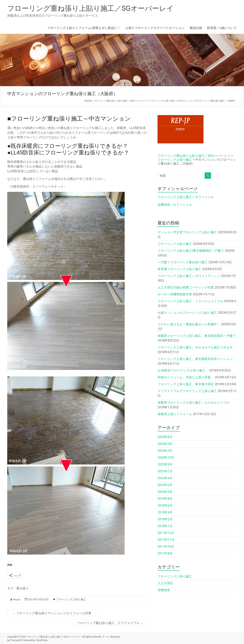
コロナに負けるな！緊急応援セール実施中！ (189, 324)
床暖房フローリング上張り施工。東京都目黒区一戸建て (197, 336)
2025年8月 (165, 437)
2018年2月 (165, 519)
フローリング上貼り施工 (175, 244)
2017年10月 (166, 547)
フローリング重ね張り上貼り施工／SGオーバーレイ (90, 8)
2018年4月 (165, 512)
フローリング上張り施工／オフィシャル (186, 197)
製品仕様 (196, 28)
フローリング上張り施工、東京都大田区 (186, 384)
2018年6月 (165, 506)
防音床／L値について (222, 28)
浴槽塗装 (164, 590)
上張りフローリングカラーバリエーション (155, 28)
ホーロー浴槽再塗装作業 (175, 294)
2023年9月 (165, 464)
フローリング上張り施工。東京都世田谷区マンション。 (197, 359)
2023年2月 (165, 485)
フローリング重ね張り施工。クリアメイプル (110, 623)
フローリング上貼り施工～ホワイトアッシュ (189, 276)
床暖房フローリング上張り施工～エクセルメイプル (194, 403)
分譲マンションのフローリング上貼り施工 (187, 313)
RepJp (17, 599)
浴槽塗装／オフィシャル (175, 205)
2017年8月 (165, 553)
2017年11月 (166, 540)
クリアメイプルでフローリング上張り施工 (187, 391)
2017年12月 (166, 533)
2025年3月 (165, 451)
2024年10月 (166, 458)
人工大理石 (165, 583)
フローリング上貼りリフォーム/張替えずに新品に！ (84, 28)
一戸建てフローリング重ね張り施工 (183, 262)
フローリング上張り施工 (71, 599)
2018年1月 (165, 526)
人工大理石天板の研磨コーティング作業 (186, 287)
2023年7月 (165, 471)
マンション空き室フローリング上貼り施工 (187, 232)
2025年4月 (165, 444)
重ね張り (23, 588)
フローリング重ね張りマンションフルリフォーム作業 (52, 613)
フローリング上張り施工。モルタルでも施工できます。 (197, 347)
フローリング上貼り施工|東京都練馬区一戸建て (191, 251)
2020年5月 (165, 492)
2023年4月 (165, 478)
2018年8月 (165, 499)
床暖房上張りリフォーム (175, 414)
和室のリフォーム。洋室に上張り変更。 (186, 377)
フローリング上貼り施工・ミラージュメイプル (190, 301)
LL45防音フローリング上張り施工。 (183, 370)
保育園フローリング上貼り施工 (179, 269)
